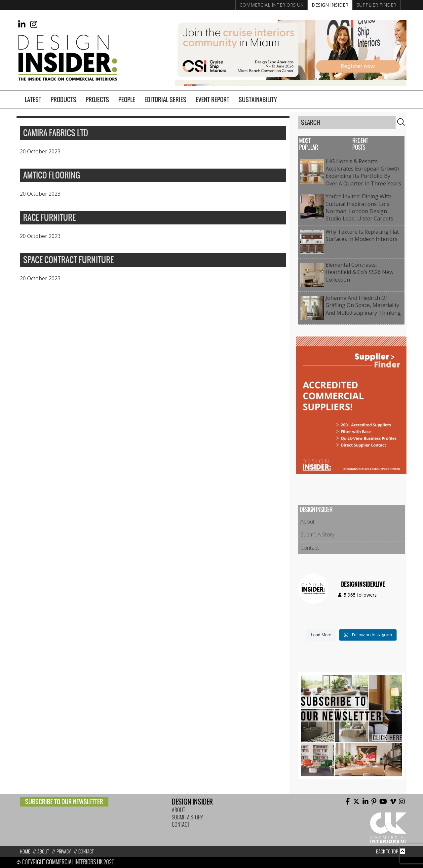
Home (25, 852)
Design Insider (330, 5)
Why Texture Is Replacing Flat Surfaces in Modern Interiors (362, 235)
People (127, 100)
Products (63, 100)
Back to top (387, 852)
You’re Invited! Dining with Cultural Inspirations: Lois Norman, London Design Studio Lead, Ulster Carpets (359, 207)
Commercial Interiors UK (271, 5)
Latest (33, 100)
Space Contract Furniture (68, 260)
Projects (97, 100)
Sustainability (258, 100)
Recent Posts (360, 144)
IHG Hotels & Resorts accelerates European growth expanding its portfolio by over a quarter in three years (363, 172)
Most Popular (308, 144)
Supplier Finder (376, 5)
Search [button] (401, 122)
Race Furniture (49, 218)
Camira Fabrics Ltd (56, 133)
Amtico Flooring (52, 176)
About (308, 522)
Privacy (64, 852)
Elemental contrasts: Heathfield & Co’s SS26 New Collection (359, 272)
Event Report (212, 100)
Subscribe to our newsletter (64, 802)
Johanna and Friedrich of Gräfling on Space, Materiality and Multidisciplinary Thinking (363, 305)
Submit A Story (317, 534)
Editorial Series (165, 100)
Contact (310, 548)
